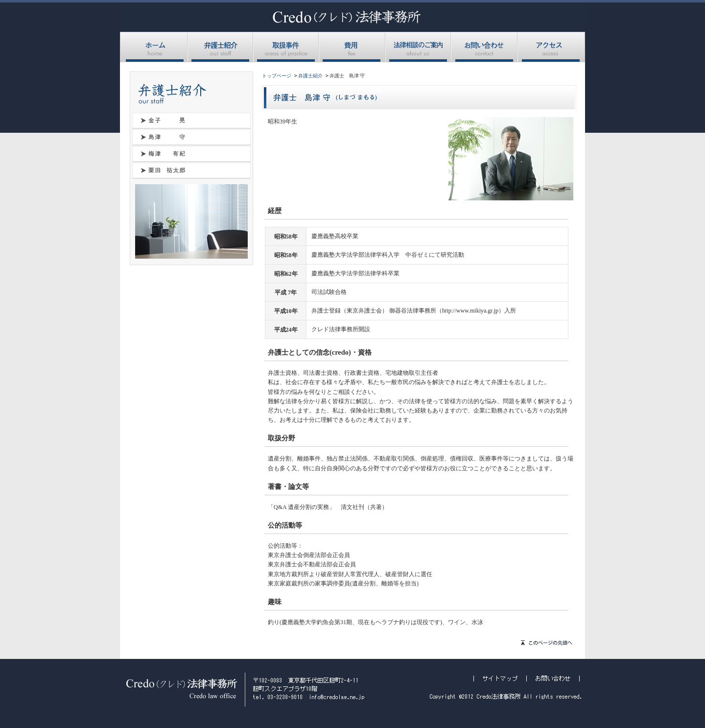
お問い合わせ (485, 47)
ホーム (154, 47)
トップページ (277, 76)
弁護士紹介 (221, 47)
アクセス (552, 47)
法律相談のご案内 (419, 47)
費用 (352, 47)
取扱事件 (286, 47)
